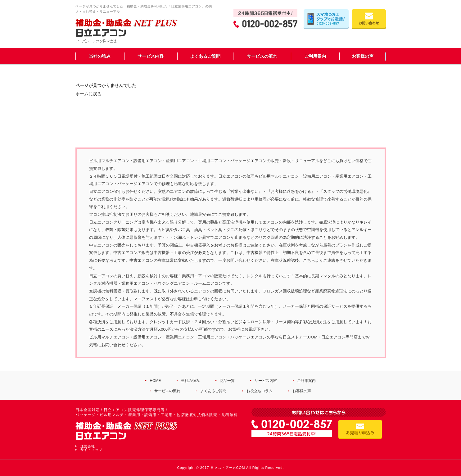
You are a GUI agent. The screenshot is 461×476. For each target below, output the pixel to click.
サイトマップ (92, 450)
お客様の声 (363, 56)
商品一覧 (227, 381)
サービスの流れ (262, 56)
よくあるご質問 (205, 56)
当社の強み (100, 56)
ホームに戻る (88, 94)
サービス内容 (151, 56)
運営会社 (88, 446)
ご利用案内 (315, 56)
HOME (155, 381)
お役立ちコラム (260, 391)
